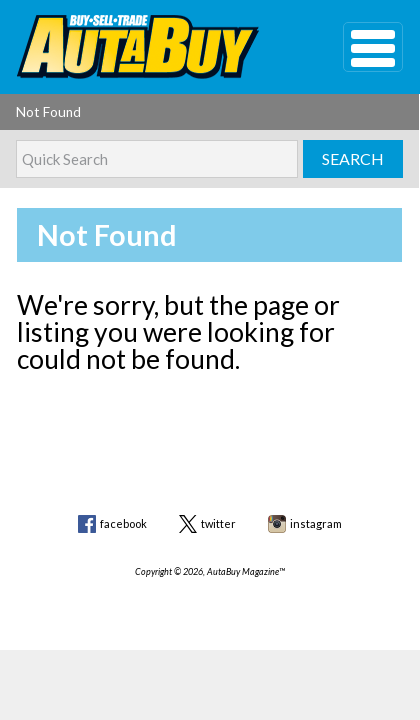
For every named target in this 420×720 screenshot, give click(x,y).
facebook (123, 523)
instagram (316, 523)
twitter (218, 523)
